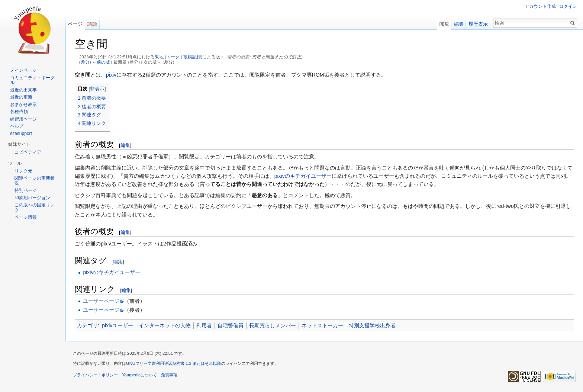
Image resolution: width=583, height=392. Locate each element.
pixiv (111, 75)
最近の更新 (21, 97)
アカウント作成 (540, 6)
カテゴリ (87, 325)
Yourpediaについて (139, 375)
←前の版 (101, 62)
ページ (75, 24)
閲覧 (444, 24)
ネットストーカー (322, 325)
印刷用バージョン (32, 198)
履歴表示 (478, 24)
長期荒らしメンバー (273, 325)
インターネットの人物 (165, 325)
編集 (125, 145)
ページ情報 (26, 217)
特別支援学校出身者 (372, 325)
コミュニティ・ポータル (32, 80)
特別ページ (26, 190)
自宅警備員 (231, 325)
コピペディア (28, 152)
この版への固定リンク (35, 208)
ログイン (568, 6)
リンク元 (23, 171)
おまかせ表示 (23, 105)
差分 (85, 62)
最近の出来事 (23, 90)
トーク (173, 57)
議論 (92, 24)
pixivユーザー (117, 325)
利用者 (204, 325)
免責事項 (169, 375)
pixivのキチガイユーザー (303, 176)
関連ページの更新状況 (35, 181)
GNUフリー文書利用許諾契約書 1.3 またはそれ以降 (174, 363)
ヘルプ (17, 126)
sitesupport (21, 134)
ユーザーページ (101, 301)
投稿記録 (192, 57)
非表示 (97, 89)
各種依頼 (19, 112)
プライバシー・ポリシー (95, 375)
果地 (159, 57)
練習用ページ (23, 119)
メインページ (23, 70)
